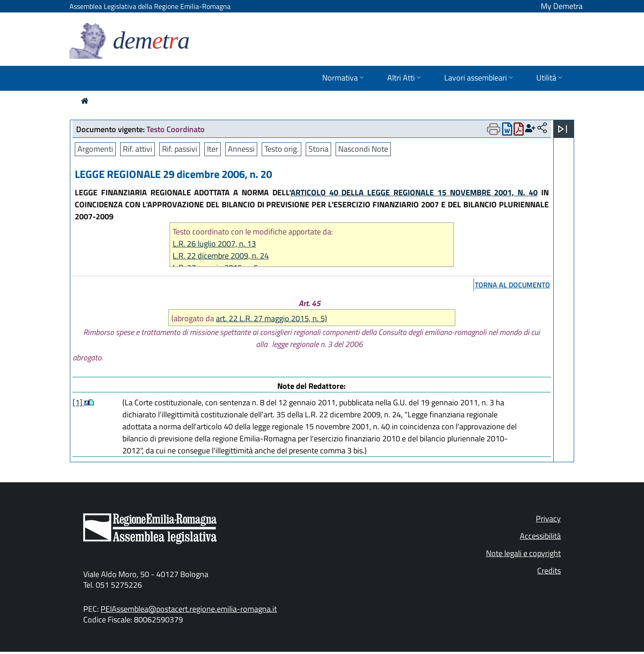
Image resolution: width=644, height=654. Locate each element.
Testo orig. (281, 149)
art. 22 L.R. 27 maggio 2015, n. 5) (271, 318)
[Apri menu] (563, 129)
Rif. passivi (180, 149)
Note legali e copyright (523, 553)
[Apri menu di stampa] (494, 129)
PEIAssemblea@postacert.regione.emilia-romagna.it (189, 609)
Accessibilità (540, 536)
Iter (213, 149)
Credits (549, 571)
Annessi (241, 149)
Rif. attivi (138, 149)
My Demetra (562, 6)
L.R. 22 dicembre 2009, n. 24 (221, 256)
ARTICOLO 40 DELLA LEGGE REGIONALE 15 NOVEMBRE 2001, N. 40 (414, 192)
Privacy (548, 519)
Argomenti (95, 149)
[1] (78, 402)
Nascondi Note (363, 149)
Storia (318, 149)
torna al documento (512, 285)
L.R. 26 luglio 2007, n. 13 (214, 244)
